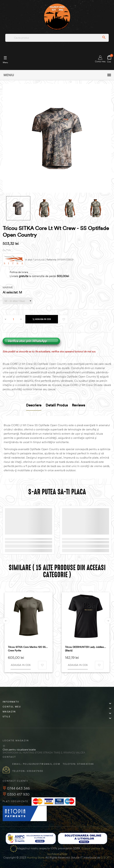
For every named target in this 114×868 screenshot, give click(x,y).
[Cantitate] (13, 319)
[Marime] (18, 301)
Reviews (78, 405)
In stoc (29, 260)
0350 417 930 (16, 794)
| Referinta (51, 260)
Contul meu (100, 59)
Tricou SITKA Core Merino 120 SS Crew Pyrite (27, 649)
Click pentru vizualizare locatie (19, 750)
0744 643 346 (16, 788)
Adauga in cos (42, 319)
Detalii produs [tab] (57, 405)
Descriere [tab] (34, 405)
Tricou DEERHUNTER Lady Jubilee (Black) (84, 649)
